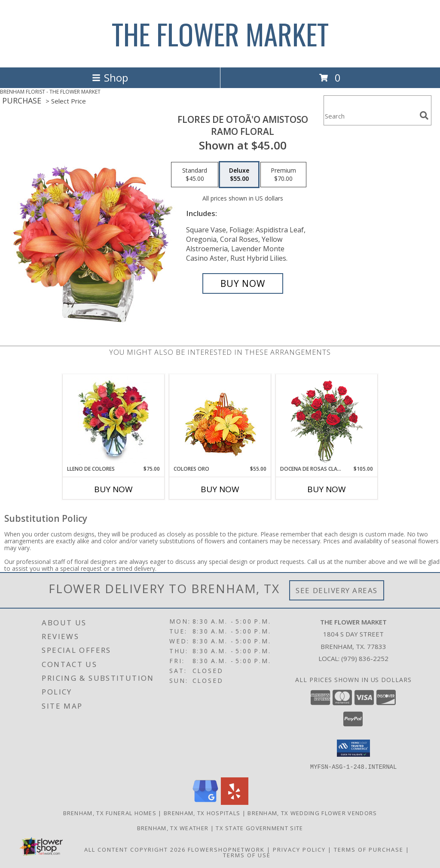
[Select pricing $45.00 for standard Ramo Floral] (195, 175)
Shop (110, 78)
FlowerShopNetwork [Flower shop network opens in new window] (226, 849)
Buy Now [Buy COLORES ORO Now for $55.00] (220, 489)
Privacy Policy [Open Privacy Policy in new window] (299, 849)
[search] (424, 116)
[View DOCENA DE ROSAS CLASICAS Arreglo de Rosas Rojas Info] (327, 420)
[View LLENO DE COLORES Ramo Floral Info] (114, 420)
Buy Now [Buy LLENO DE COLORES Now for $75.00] (113, 489)
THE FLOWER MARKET (220, 34)
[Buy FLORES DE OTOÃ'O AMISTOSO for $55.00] (243, 283)
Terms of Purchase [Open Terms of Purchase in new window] (369, 849)
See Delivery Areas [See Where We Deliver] (337, 590)
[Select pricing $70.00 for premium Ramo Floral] (283, 175)
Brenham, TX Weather (173, 828)
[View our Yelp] (235, 802)
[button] (353, 748)
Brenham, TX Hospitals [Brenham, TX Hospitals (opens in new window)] (202, 813)
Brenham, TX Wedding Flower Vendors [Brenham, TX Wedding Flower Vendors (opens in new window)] (312, 813)
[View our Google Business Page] (205, 802)
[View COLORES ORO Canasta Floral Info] (220, 420)
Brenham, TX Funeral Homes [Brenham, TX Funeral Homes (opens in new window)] (110, 813)
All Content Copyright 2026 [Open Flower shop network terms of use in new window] (135, 849)
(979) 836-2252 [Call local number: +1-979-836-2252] (365, 658)
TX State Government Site (259, 828)
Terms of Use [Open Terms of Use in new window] (247, 855)
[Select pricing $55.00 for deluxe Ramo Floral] (239, 175)
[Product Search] (370, 116)
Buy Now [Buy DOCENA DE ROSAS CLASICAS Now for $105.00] (327, 489)
